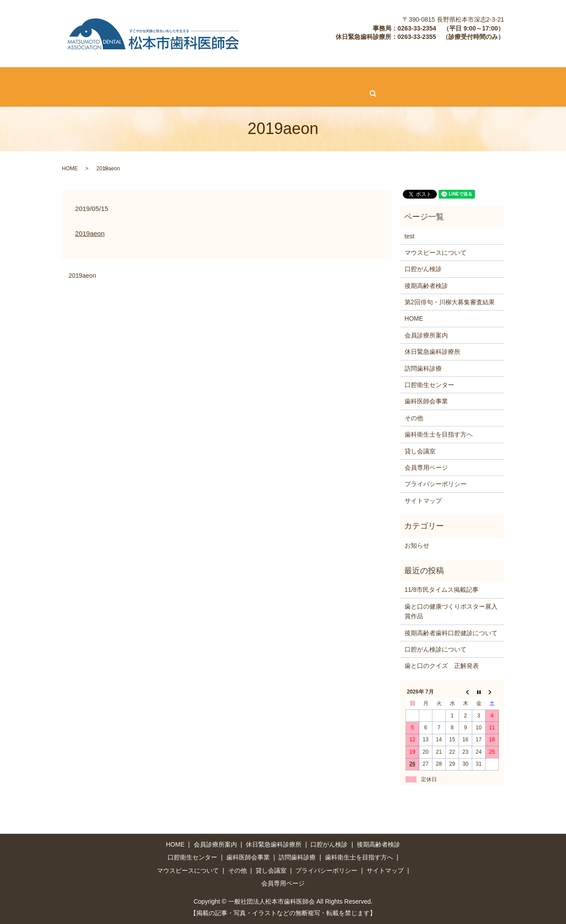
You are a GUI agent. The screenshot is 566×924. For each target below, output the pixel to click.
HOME (17, 78)
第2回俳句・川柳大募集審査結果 (450, 302)
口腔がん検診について (436, 649)
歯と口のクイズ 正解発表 (442, 665)
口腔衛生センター (356, 78)
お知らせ (417, 544)
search (228, 93)
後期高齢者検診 (243, 78)
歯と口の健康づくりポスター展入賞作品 (451, 610)
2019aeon (90, 233)
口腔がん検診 (188, 78)
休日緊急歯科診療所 (127, 78)
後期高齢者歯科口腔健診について (451, 632)
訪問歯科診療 (298, 78)
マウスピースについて (38, 93)
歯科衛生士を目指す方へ (489, 78)
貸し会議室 (133, 93)
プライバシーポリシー (436, 483)
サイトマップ (423, 500)
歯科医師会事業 (418, 78)
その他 (93, 93)
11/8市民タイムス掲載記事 (442, 589)
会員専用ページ (185, 93)
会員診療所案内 (62, 78)
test (410, 235)
